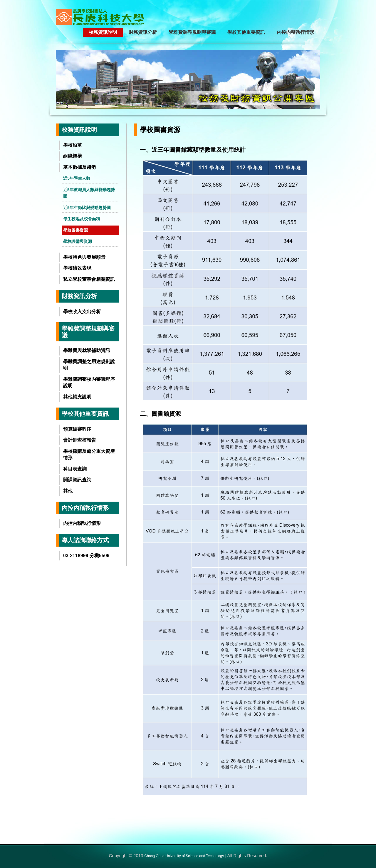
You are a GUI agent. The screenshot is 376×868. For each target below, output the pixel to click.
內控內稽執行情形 (296, 32)
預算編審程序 (77, 429)
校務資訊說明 (103, 32)
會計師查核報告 (80, 440)
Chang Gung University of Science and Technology (184, 856)
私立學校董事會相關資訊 (89, 279)
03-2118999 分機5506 (86, 556)
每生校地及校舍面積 (82, 219)
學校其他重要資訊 (246, 32)
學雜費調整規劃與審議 (192, 32)
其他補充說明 (77, 397)
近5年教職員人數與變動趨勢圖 (89, 193)
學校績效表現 (77, 268)
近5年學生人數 (77, 178)
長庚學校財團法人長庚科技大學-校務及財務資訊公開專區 (107, 17)
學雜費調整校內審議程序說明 (89, 383)
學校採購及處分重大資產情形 (89, 455)
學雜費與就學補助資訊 (87, 350)
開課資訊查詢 (77, 480)
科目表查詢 (75, 469)
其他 (68, 491)
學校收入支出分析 (82, 312)
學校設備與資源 (78, 241)
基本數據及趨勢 (80, 167)
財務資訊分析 (143, 32)
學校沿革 (73, 145)
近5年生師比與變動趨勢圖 (87, 208)
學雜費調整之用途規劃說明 (89, 365)
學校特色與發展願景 (84, 257)
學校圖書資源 (75, 230)
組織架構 (73, 156)
